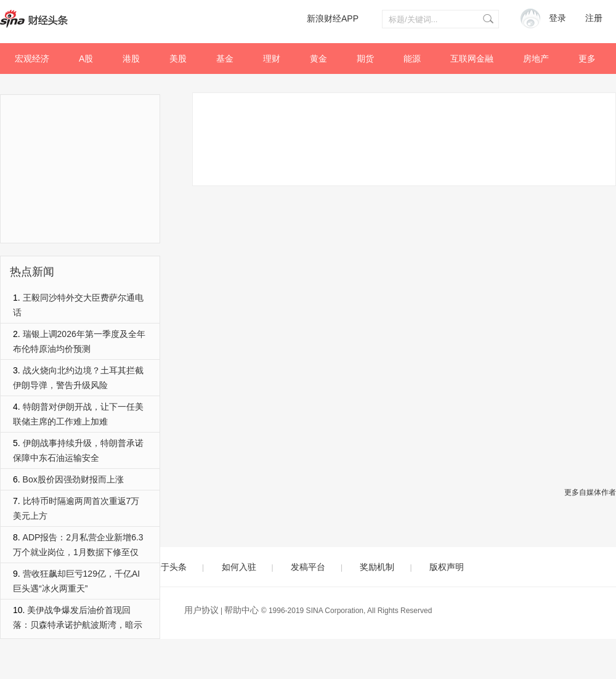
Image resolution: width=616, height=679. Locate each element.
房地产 (536, 59)
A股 (86, 59)
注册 (594, 18)
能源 (412, 59)
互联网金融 (472, 59)
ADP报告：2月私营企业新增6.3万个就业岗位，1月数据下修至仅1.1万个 (78, 552)
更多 (587, 59)
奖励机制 (377, 567)
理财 (272, 59)
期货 (365, 59)
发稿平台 (308, 567)
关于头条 (169, 567)
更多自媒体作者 (590, 492)
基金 (225, 59)
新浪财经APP (333, 18)
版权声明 (447, 567)
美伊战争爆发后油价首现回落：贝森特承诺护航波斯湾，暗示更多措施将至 (78, 625)
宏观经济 (32, 59)
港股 (131, 59)
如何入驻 (239, 567)
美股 (178, 59)
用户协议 (201, 610)
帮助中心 (241, 610)
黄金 (318, 59)
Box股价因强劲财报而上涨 (73, 479)
